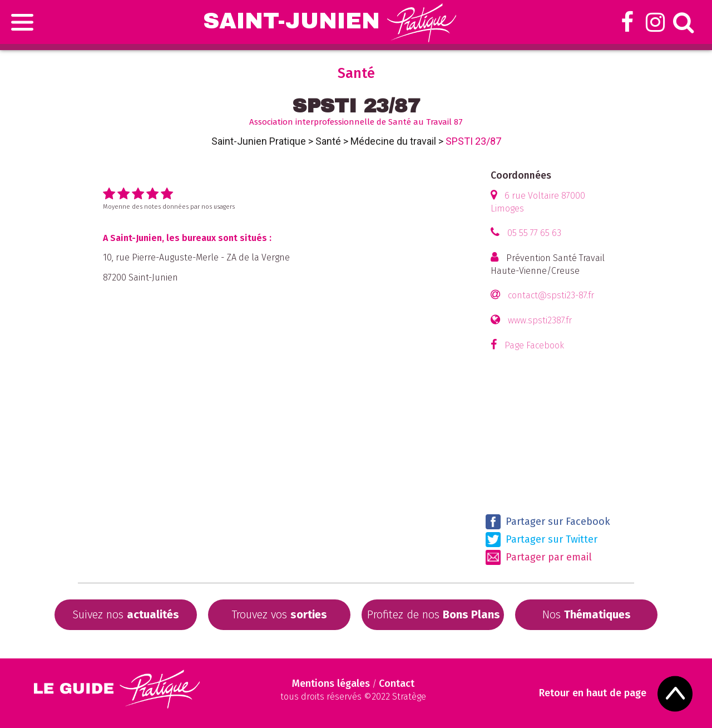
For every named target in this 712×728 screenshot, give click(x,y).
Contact (397, 683)
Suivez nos (126, 614)
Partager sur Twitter (542, 540)
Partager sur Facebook (548, 522)
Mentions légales (331, 683)
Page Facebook (534, 345)
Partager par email (539, 557)
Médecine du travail (393, 141)
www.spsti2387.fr (540, 320)
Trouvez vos (279, 614)
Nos (587, 614)
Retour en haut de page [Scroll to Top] (593, 693)
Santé (328, 141)
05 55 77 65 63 (534, 233)
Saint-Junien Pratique (259, 141)
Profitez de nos (434, 614)
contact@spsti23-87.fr (551, 295)
